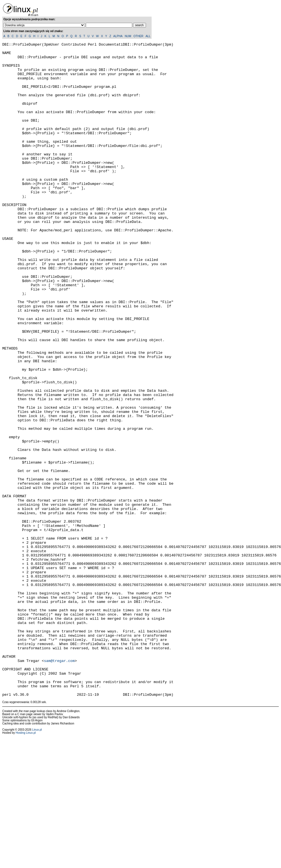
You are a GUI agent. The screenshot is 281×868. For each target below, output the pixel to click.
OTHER (139, 36)
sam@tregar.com (59, 785)
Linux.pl (37, 861)
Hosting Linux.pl (26, 864)
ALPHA (118, 36)
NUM (128, 36)
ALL (148, 36)
